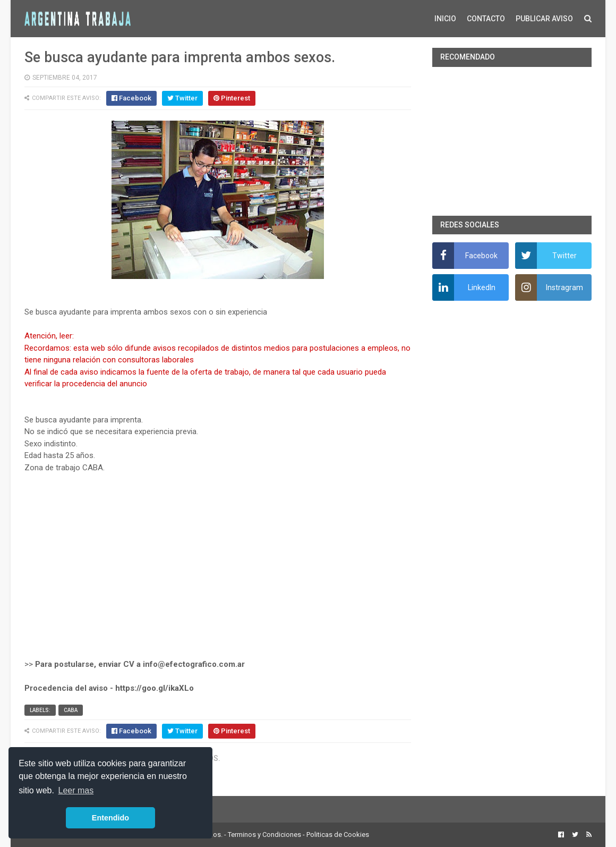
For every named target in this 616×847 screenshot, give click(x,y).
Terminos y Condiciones (264, 835)
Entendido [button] (110, 818)
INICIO (445, 19)
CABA (71, 710)
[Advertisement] (218, 572)
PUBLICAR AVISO (544, 19)
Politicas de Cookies (338, 835)
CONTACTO (486, 19)
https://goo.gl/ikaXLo (155, 688)
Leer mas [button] (76, 790)
